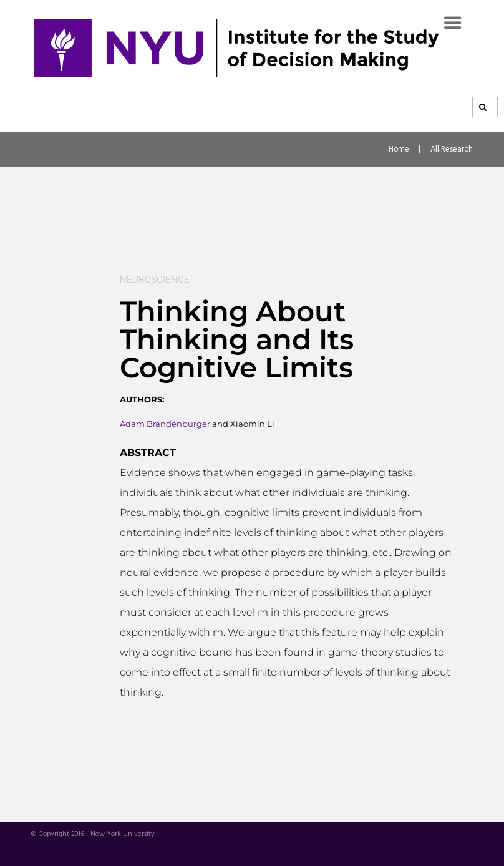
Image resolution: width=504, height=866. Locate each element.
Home (399, 150)
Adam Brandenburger (165, 424)
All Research (452, 150)
